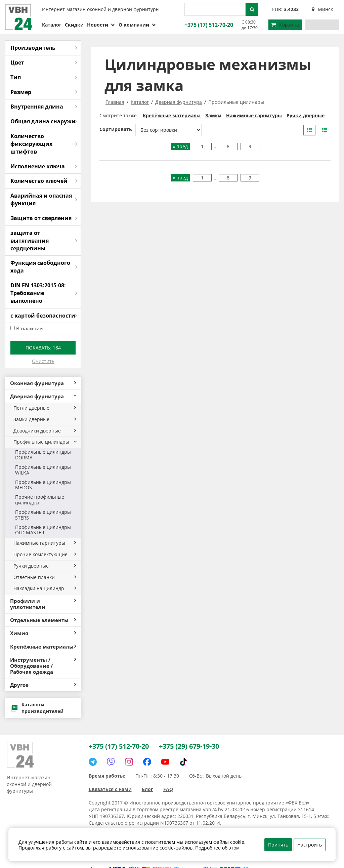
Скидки (74, 25)
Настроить (310, 845)
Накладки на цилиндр (45, 588)
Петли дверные (45, 408)
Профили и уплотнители (43, 604)
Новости (101, 25)
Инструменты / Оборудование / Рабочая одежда (43, 666)
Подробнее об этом (217, 848)
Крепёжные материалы (43, 647)
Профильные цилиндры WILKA (43, 470)
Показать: (43, 348)
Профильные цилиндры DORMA (43, 455)
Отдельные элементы (43, 620)
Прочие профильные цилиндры (40, 500)
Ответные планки (45, 577)
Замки (213, 115)
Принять (278, 845)
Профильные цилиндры (46, 442)
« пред (180, 146)
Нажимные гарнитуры (45, 543)
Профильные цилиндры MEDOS (43, 485)
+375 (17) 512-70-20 (208, 25)
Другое (43, 685)
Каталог (52, 25)
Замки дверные (45, 419)
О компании (137, 25)
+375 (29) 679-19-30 (189, 746)
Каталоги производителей (37, 708)
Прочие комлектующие (45, 554)
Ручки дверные (45, 566)
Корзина (285, 25)
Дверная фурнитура (44, 396)
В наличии (30, 328)
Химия (43, 633)
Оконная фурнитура (43, 383)
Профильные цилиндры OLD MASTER (43, 530)
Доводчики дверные (45, 431)
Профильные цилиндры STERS (43, 515)
